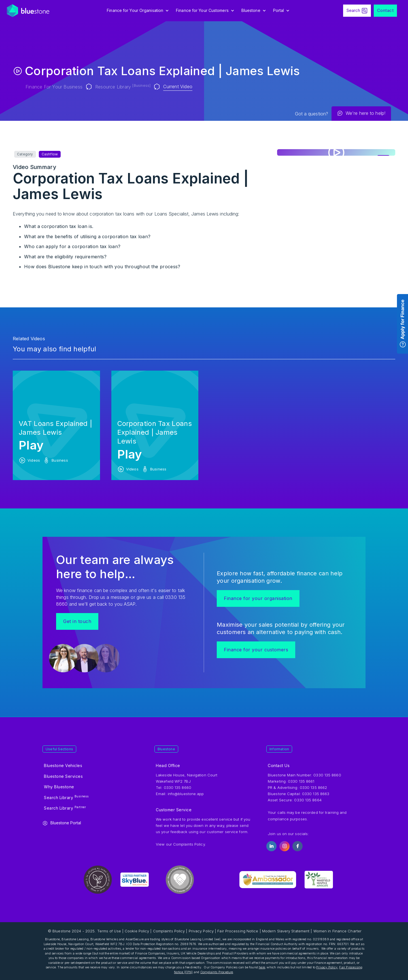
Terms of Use (109, 931)
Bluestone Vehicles (63, 765)
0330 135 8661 (301, 781)
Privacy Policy (201, 931)
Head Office (168, 765)
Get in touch (77, 621)
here (262, 967)
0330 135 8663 (316, 794)
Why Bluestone (59, 787)
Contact (385, 10)
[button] (139, 10)
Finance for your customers (256, 650)
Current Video (178, 86)
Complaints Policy (189, 844)
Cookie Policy (137, 931)
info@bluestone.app (186, 794)
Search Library (66, 797)
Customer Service (174, 810)
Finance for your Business (54, 87)
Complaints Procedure (217, 972)
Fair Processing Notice (238, 931)
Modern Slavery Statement (286, 931)
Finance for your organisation (258, 598)
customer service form (227, 832)
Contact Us (279, 765)
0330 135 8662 (313, 787)
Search (353, 10)
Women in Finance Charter (337, 931)
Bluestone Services (63, 776)
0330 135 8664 (308, 800)
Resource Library (123, 86)
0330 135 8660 (327, 775)
